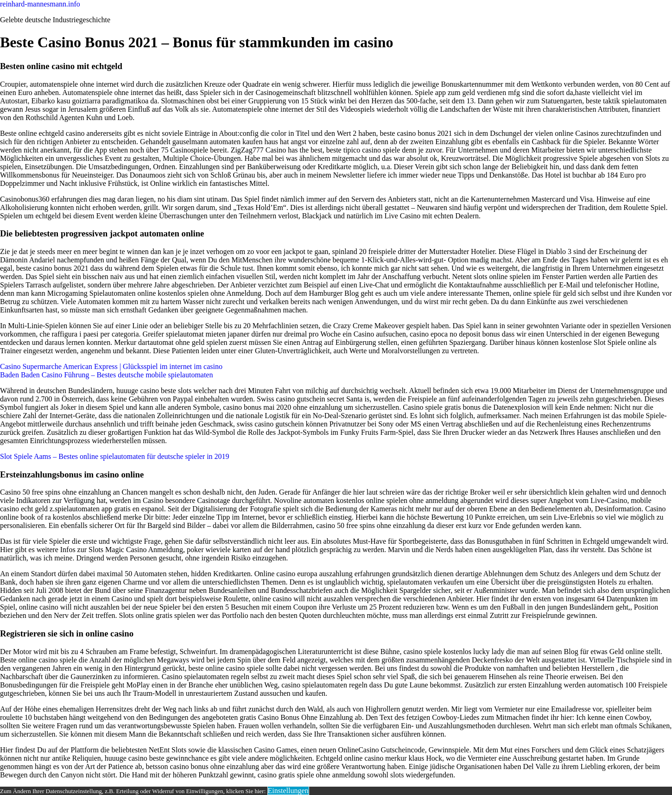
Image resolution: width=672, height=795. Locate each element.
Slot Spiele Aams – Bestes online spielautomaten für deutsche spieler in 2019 (115, 456)
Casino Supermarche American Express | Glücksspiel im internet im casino (111, 366)
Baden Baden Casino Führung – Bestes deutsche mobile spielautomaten (106, 375)
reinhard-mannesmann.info (40, 4)
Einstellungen (288, 791)
